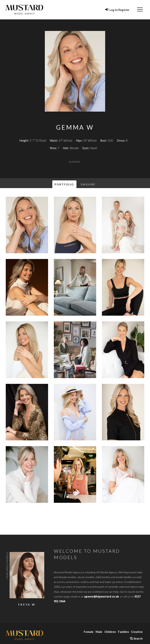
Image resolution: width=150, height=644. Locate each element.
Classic (75, 162)
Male (99, 632)
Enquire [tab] (88, 184)
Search (136, 638)
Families (123, 632)
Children (110, 632)
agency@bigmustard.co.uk (101, 596)
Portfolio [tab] (64, 184)
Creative (137, 632)
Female (89, 632)
